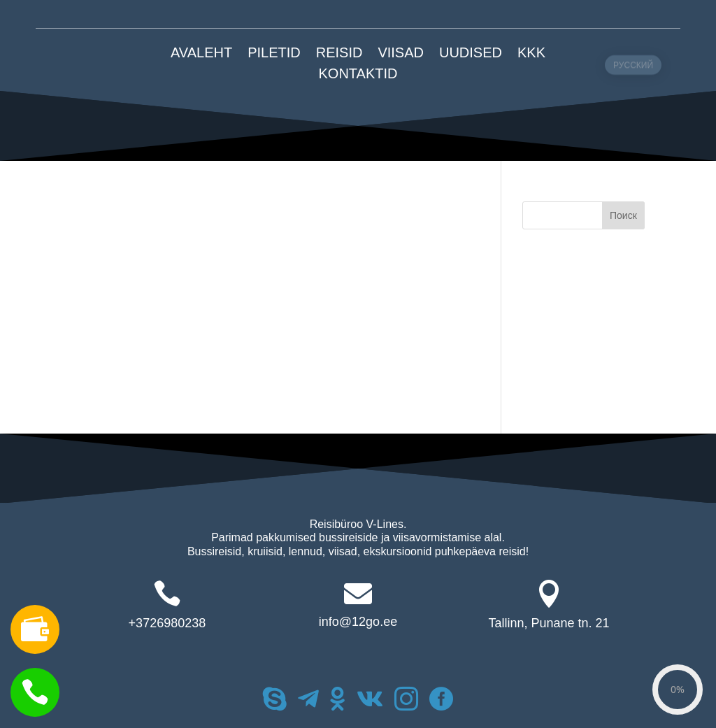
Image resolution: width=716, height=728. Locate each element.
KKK (531, 54)
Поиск (623, 215)
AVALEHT (201, 54)
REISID (339, 54)
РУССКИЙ (633, 93)
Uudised (471, 54)
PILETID (274, 54)
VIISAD (401, 54)
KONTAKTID (358, 75)
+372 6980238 (168, 14)
